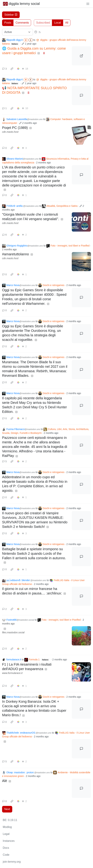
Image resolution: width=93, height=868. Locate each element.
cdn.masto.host (10, 132)
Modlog (7, 827)
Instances (9, 841)
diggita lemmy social (21, 4)
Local (57, 23)
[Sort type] (18, 32)
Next (7, 809)
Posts (8, 23)
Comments (22, 23)
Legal (6, 834)
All (67, 23)
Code (6, 855)
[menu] (88, 4)
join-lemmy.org (12, 862)
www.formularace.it (12, 673)
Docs (6, 848)
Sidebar (11, 15)
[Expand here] (81, 135)
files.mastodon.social (13, 632)
